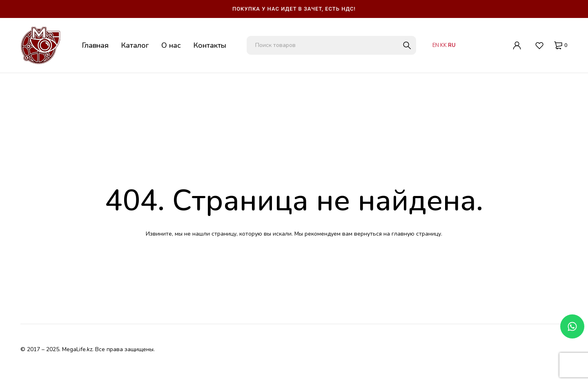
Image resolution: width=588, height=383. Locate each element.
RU (452, 45)
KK (443, 45)
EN (436, 45)
